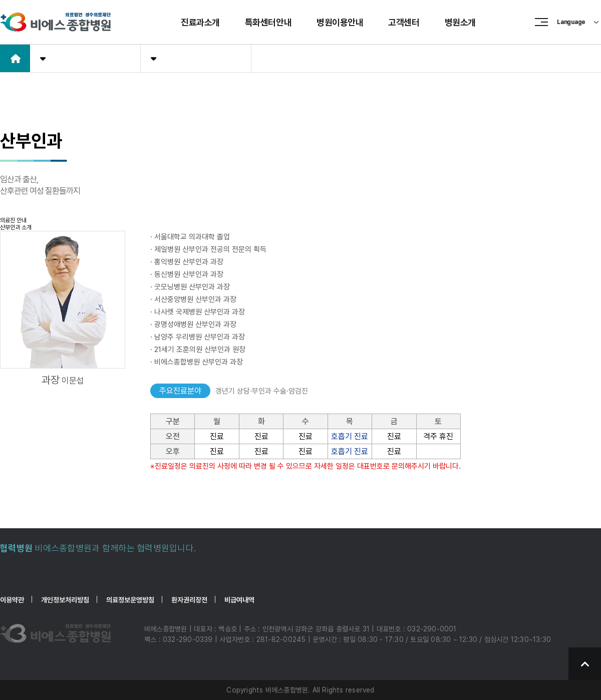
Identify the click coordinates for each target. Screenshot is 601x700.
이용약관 (12, 600)
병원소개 (460, 22)
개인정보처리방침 (65, 600)
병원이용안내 (340, 22)
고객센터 (404, 22)
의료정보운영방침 (130, 600)
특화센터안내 (268, 22)
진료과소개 (200, 22)
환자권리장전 (189, 600)
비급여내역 (239, 600)
